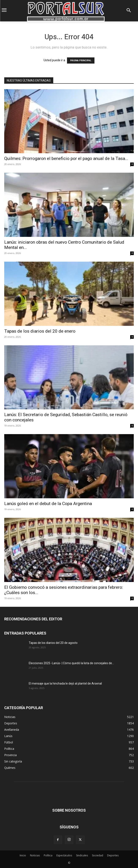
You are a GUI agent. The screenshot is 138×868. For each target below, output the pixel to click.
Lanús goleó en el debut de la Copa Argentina (48, 504)
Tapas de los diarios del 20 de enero (40, 331)
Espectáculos (64, 855)
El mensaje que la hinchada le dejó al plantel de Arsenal (65, 683)
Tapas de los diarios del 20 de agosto (53, 643)
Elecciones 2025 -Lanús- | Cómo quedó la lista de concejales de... (71, 663)
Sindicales (82, 855)
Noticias (35, 855)
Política (48, 855)
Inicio (23, 855)
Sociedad (98, 855)
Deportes (113, 855)
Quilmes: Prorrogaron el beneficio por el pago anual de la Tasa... (66, 158)
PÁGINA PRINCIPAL (81, 60)
